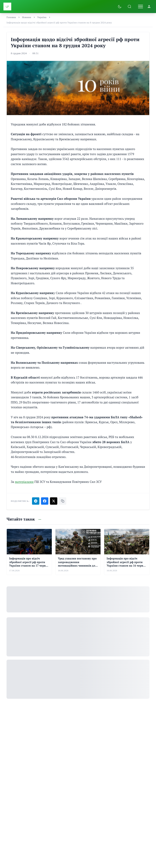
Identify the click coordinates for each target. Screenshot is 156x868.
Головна (11, 17)
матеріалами (24, 482)
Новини (27, 17)
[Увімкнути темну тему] (120, 7)
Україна (42, 17)
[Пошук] (129, 7)
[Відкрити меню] (141, 7)
